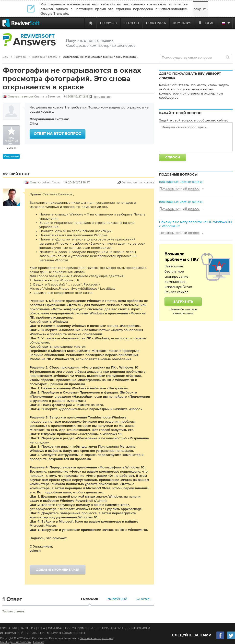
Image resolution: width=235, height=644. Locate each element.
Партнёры (27, 628)
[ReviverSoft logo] (21, 23)
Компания (8, 628)
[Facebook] (221, 639)
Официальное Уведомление (71, 628)
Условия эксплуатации (96, 638)
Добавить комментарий (58, 570)
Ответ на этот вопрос (58, 134)
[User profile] (11, 203)
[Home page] (91, 23)
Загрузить (183, 302)
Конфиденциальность (15, 642)
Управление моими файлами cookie (56, 633)
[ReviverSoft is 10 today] (80, 23)
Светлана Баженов (57, 194)
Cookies (39, 642)
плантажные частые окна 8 (181, 182)
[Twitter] (231, 639)
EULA (41, 628)
